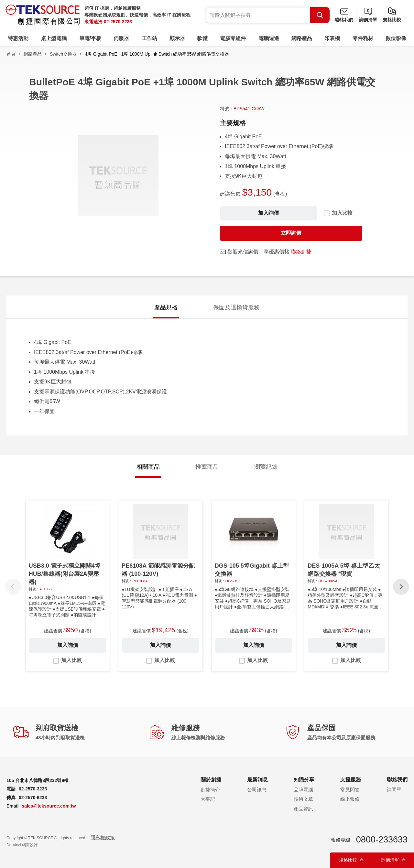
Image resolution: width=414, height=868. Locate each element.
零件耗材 (363, 38)
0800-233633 (382, 840)
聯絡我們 (344, 20)
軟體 (202, 38)
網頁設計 (30, 845)
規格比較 (392, 20)
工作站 (149, 38)
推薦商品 (207, 467)
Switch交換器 (63, 54)
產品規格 (166, 307)
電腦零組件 (233, 38)
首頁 (11, 54)
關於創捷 (211, 780)
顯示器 (177, 38)
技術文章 (303, 799)
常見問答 (350, 790)
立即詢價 (291, 233)
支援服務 (351, 780)
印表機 (332, 38)
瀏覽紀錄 (266, 467)
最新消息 (257, 780)
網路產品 (302, 38)
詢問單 (394, 790)
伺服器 (121, 38)
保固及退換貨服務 (236, 307)
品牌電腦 (303, 790)
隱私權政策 (103, 837)
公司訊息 (257, 790)
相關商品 (148, 467)
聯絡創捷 (301, 252)
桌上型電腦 (54, 38)
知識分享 (304, 780)
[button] (401, 587)
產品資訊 (303, 809)
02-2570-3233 (118, 22)
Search (320, 15)
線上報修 (350, 799)
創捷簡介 (210, 790)
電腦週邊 (269, 38)
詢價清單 (368, 20)
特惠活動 (18, 38)
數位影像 (396, 38)
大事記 (208, 799)
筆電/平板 (90, 38)
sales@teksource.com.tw (49, 806)
